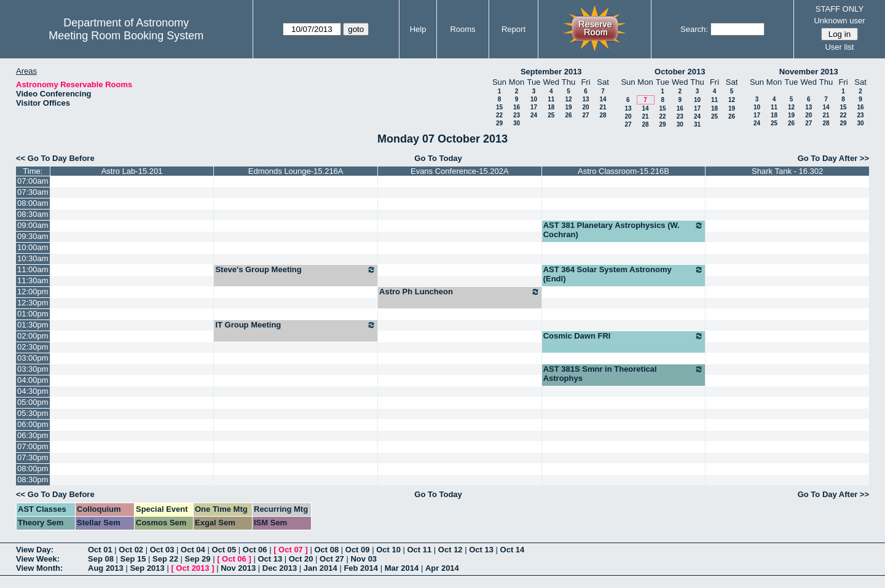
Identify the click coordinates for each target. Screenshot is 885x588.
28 (603, 115)
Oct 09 (358, 550)
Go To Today (438, 158)
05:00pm (33, 402)
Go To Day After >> (833, 158)
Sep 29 (198, 559)
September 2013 (551, 72)
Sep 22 (165, 559)
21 (603, 107)
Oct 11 (420, 550)
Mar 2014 (402, 568)
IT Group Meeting (296, 325)
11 (551, 99)
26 (568, 115)
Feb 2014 (361, 568)
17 (534, 107)
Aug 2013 (106, 568)
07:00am (33, 181)
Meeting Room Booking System (126, 36)
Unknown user (839, 21)
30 (517, 123)
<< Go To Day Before (55, 158)
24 (534, 115)
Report (513, 29)
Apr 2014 (442, 568)
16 (517, 107)
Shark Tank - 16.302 (787, 171)
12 (568, 99)
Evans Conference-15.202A (460, 171)
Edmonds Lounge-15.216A (296, 171)
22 (499, 115)
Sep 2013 (147, 568)
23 (517, 115)
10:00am (33, 247)
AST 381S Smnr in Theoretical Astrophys (624, 374)
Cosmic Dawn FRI (624, 336)
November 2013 (809, 72)
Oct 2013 (192, 568)
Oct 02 (131, 550)
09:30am (33, 236)
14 (603, 99)
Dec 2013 (280, 568)
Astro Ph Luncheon (460, 292)
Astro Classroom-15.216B (623, 171)
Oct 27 (332, 559)
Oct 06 (255, 550)
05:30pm (33, 413)
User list (839, 47)
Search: (694, 29)
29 (499, 123)
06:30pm (33, 435)
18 (551, 107)
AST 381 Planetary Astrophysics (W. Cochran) (624, 230)
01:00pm (33, 314)
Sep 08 (101, 559)
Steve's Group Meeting (296, 270)
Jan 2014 (321, 568)
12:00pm (33, 292)
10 (534, 99)
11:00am (33, 269)
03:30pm (33, 369)
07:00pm (33, 446)
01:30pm (33, 325)
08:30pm (33, 480)
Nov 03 (364, 559)
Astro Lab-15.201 (132, 171)
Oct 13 (481, 550)
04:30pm (33, 391)
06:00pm (33, 424)
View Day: (35, 550)
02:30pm (33, 347)
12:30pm (33, 303)
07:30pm (33, 457)
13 (585, 99)
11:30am (33, 280)
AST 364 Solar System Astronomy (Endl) (624, 274)
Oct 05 (224, 550)
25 (551, 115)
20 (585, 107)
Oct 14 (513, 550)
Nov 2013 (238, 568)
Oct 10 (388, 550)
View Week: (38, 559)
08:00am (33, 203)
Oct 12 (450, 550)
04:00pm (33, 380)
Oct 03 (162, 550)
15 (499, 107)
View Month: (39, 568)
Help (418, 29)
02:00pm (33, 336)
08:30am (33, 214)
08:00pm (33, 468)
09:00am (33, 225)
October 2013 (680, 72)
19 (568, 107)
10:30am (33, 258)
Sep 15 (133, 559)
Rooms (462, 29)
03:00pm (33, 358)
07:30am (33, 192)
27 (585, 115)
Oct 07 (291, 550)
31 (697, 124)
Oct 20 (301, 559)
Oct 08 (326, 550)
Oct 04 (193, 550)
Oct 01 (100, 550)
